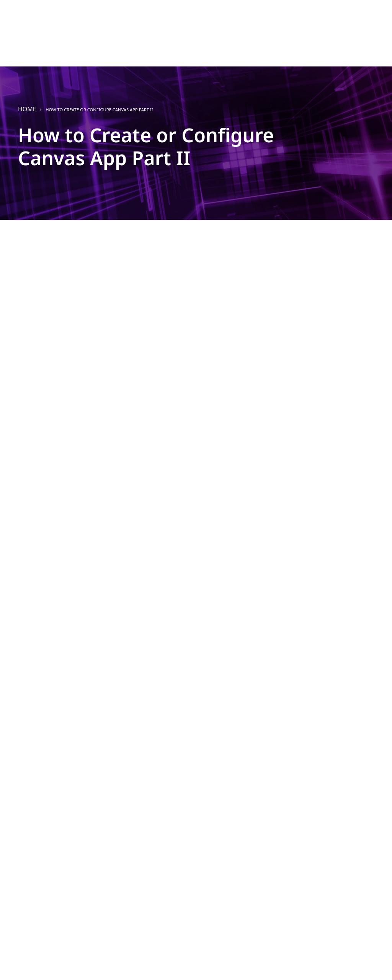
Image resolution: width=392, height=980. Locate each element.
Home (27, 109)
